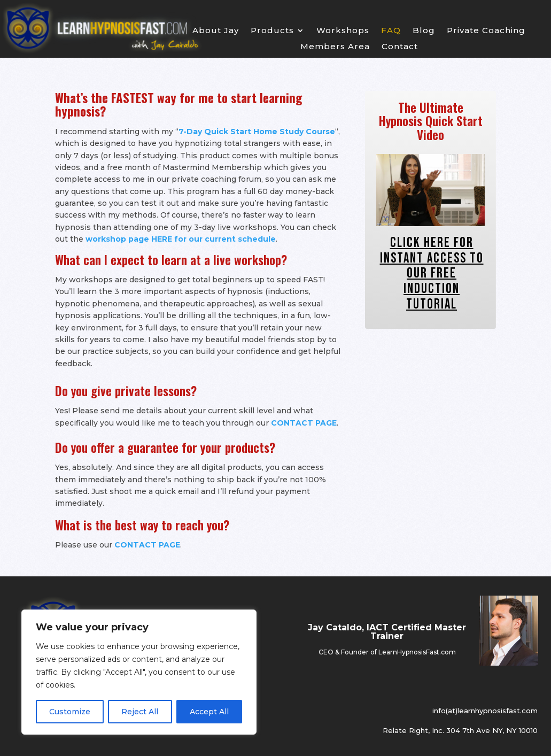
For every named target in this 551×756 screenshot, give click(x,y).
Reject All (140, 712)
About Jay (216, 31)
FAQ (391, 31)
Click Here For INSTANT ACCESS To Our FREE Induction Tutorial (432, 273)
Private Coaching (486, 31)
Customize (70, 712)
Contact (400, 47)
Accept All (209, 712)
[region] (139, 672)
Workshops (343, 31)
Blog (424, 31)
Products (272, 31)
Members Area (335, 47)
